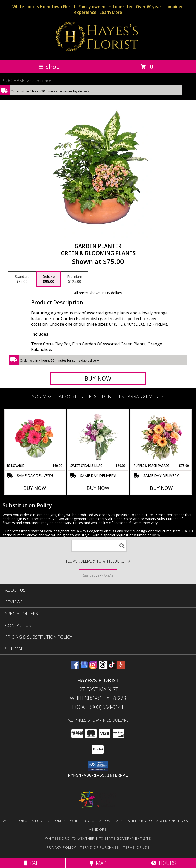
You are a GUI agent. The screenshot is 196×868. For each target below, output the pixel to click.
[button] (98, 766)
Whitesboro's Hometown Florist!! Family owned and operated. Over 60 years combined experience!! (98, 9)
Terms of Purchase (99, 847)
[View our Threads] (103, 667)
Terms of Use (136, 847)
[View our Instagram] (93, 667)
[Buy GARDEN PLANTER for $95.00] (98, 378)
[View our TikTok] (112, 667)
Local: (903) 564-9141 (98, 707)
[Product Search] (99, 546)
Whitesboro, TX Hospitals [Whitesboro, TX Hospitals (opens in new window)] (97, 821)
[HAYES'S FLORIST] (98, 53)
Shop (49, 66)
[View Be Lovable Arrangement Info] (35, 436)
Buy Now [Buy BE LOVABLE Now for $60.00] (35, 488)
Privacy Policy (61, 847)
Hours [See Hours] (163, 863)
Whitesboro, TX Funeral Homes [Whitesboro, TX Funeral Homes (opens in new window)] (34, 821)
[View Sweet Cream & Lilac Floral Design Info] (98, 436)
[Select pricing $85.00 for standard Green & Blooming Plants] (22, 279)
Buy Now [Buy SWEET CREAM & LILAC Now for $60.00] (98, 488)
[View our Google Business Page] (84, 667)
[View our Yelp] (121, 667)
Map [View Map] (98, 863)
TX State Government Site (125, 838)
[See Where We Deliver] (98, 575)
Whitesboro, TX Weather (70, 838)
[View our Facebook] (75, 667)
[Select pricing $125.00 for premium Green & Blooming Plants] (75, 279)
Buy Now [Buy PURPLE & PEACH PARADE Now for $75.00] (161, 488)
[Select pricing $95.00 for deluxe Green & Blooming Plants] (49, 279)
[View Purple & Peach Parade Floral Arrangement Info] (161, 436)
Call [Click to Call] (33, 863)
